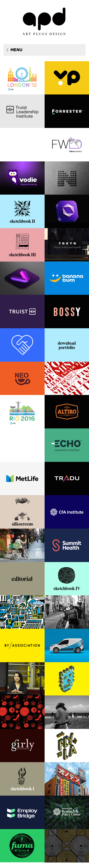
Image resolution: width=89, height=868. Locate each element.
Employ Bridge (22, 812)
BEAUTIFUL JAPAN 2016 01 (22, 679)
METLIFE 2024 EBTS (22, 479)
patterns (22, 712)
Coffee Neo (22, 378)
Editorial (22, 579)
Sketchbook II (22, 211)
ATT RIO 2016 (22, 412)
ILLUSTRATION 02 (67, 746)
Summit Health (67, 545)
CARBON (67, 211)
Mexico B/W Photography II (67, 612)
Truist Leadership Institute (22, 111)
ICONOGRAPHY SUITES (22, 345)
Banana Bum (67, 278)
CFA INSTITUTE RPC (67, 812)
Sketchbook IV (67, 579)
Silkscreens (22, 512)
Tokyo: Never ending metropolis (67, 245)
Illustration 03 (22, 612)
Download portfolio (67, 345)
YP (67, 78)
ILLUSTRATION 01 (67, 679)
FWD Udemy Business (67, 145)
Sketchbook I (22, 779)
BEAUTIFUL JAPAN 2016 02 (22, 545)
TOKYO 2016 (67, 779)
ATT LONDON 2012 (22, 78)
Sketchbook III (22, 245)
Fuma (22, 846)
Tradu (67, 479)
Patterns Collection (67, 846)
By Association (22, 645)
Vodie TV (22, 278)
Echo (67, 445)
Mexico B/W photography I (67, 712)
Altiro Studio (67, 412)
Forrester (67, 111)
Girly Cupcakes (22, 746)
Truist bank (22, 312)
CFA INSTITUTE (67, 512)
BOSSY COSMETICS (67, 312)
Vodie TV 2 (22, 178)
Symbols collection (67, 178)
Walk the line (67, 378)
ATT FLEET (67, 645)
